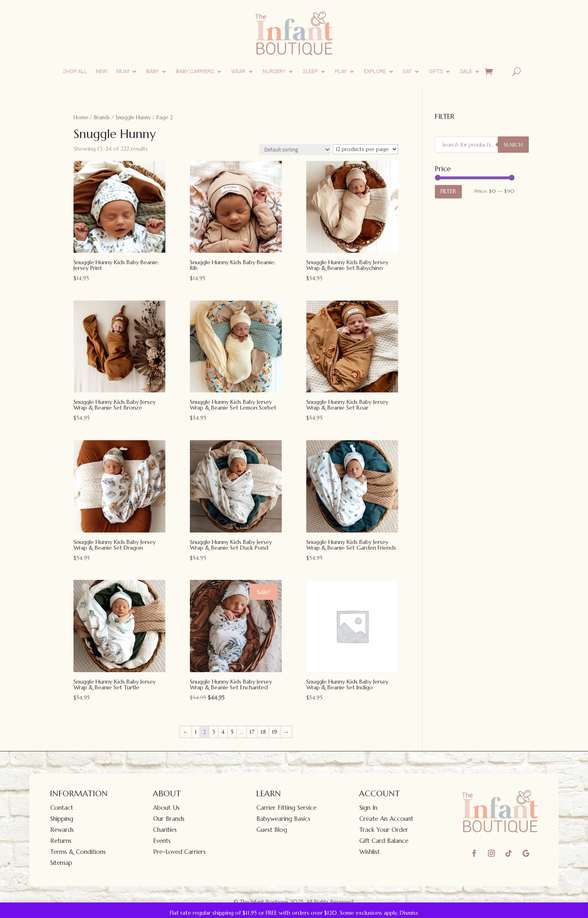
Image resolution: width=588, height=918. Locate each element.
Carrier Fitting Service (286, 808)
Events (162, 841)
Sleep (310, 71)
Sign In (368, 808)
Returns (61, 841)
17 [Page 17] (252, 732)
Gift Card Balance (384, 841)
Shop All (75, 71)
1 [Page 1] (196, 732)
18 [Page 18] (263, 732)
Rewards (62, 830)
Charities (165, 830)
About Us (166, 808)
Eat (407, 71)
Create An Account (386, 819)
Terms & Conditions (78, 852)
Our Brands (169, 819)
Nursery (274, 71)
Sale (466, 71)
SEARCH (513, 145)
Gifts (436, 71)
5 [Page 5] (232, 732)
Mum (123, 71)
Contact (62, 808)
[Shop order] (295, 150)
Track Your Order (384, 830)
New (102, 71)
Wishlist (370, 852)
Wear (238, 71)
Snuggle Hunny (133, 117)
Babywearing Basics (283, 819)
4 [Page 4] (223, 732)
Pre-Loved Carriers (179, 852)
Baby (153, 71)
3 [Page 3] (214, 732)
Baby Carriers (195, 71)
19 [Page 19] (275, 732)
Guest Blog (272, 830)
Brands (102, 117)
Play (341, 71)
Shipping (62, 819)
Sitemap (61, 863)
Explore (375, 71)
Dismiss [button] (409, 913)
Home (81, 117)
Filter (448, 191)
